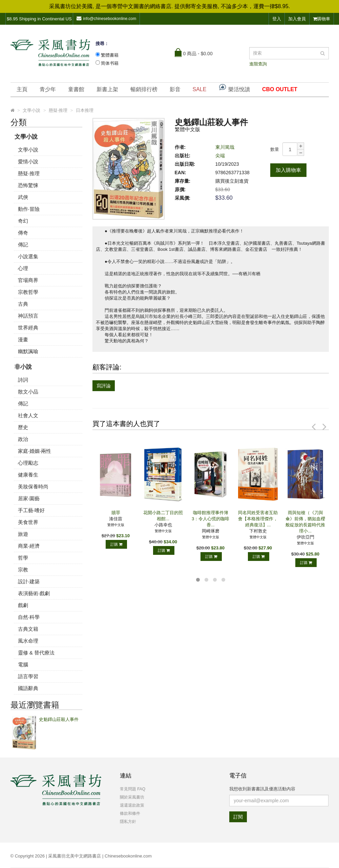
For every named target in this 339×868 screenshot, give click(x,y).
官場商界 (28, 280)
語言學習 (28, 676)
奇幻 (23, 221)
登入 (277, 19)
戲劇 (23, 605)
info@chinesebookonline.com (106, 18)
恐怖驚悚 (28, 185)
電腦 (23, 664)
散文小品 (28, 392)
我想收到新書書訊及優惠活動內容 (262, 789)
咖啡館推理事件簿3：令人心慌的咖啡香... (210, 519)
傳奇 (23, 233)
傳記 (23, 245)
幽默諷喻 (28, 351)
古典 (23, 304)
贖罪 (116, 513)
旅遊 (23, 534)
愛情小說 (28, 162)
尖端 (220, 156)
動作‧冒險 (29, 209)
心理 (23, 268)
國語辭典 (28, 688)
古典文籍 (28, 629)
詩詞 (23, 380)
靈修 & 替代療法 (36, 653)
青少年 (48, 89)
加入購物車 (288, 170)
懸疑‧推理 (29, 173)
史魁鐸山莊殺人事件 (59, 719)
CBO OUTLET (280, 89)
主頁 (22, 89)
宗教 (23, 570)
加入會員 (297, 19)
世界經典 (28, 328)
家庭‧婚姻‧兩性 (35, 451)
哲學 (23, 558)
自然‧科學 (29, 617)
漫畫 (23, 339)
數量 (275, 149)
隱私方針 (128, 822)
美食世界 (28, 522)
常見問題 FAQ (133, 789)
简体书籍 (110, 63)
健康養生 (28, 475)
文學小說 (26, 137)
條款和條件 (130, 813)
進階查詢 (258, 64)
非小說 (23, 367)
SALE (200, 89)
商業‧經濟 (29, 546)
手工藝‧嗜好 (31, 510)
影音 (175, 89)
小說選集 (28, 256)
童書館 (76, 89)
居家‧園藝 (29, 498)
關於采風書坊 (132, 797)
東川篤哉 (225, 147)
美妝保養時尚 (33, 487)
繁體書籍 (110, 55)
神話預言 (28, 316)
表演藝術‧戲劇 (34, 593)
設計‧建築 (29, 581)
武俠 (23, 197)
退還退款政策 (132, 805)
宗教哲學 (28, 292)
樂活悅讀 (234, 88)
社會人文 (28, 415)
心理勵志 (28, 463)
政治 (23, 439)
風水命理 (28, 641)
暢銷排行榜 (144, 89)
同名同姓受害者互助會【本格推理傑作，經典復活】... (258, 519)
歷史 (23, 427)
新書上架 (107, 89)
